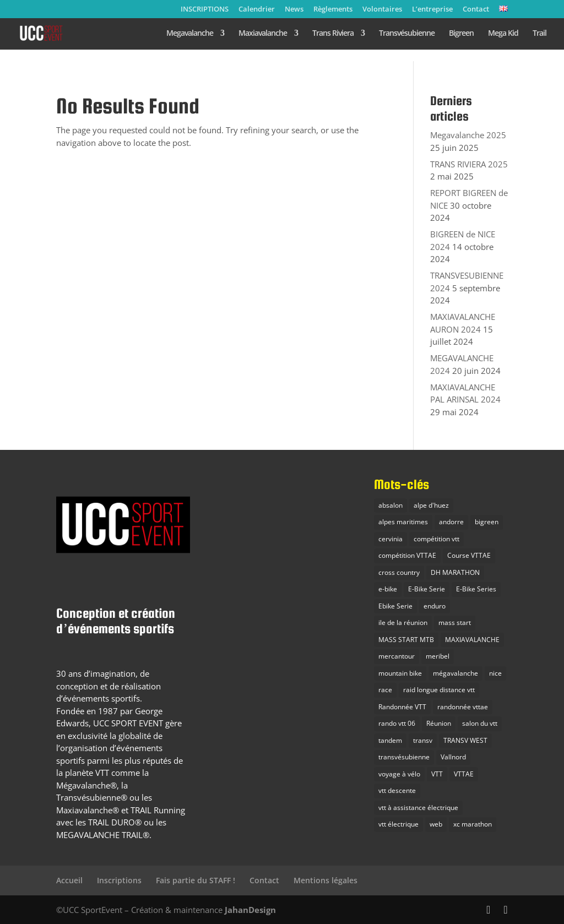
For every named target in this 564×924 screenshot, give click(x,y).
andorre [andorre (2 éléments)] (451, 522)
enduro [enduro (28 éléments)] (435, 606)
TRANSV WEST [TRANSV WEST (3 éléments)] (465, 740)
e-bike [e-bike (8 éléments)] (388, 589)
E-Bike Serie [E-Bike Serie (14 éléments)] (427, 589)
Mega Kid (503, 34)
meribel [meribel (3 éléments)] (438, 656)
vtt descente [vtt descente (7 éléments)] (397, 790)
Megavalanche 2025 (468, 135)
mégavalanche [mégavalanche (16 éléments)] (455, 673)
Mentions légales (326, 880)
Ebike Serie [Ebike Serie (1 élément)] (395, 606)
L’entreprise (432, 10)
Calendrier (257, 10)
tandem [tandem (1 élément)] (390, 740)
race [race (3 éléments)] (385, 690)
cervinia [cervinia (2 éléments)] (391, 539)
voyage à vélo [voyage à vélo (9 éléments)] (399, 774)
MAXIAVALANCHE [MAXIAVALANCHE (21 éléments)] (472, 640)
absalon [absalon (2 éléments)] (391, 505)
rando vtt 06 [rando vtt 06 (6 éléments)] (397, 723)
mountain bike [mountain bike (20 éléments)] (400, 673)
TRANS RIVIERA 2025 (469, 164)
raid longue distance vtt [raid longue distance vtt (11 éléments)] (439, 690)
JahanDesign (250, 910)
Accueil (69, 880)
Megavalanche (190, 34)
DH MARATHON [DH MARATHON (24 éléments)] (455, 572)
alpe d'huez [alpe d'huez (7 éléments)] (431, 505)
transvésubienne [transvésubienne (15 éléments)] (404, 757)
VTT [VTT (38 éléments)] (437, 774)
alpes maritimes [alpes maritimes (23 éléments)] (403, 522)
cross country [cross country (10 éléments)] (399, 572)
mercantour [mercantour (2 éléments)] (397, 656)
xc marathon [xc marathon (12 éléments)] (473, 824)
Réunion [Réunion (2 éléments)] (439, 723)
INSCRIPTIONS (205, 10)
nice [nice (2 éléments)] (495, 673)
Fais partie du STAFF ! (196, 880)
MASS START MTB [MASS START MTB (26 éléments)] (406, 640)
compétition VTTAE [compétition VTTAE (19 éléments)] (407, 555)
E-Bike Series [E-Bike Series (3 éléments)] (476, 589)
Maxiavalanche (263, 34)
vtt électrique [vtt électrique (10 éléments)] (398, 824)
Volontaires (382, 10)
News (294, 10)
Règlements (333, 10)
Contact (476, 10)
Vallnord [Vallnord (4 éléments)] (453, 757)
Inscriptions (119, 880)
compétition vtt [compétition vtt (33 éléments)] (436, 539)
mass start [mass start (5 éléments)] (455, 623)
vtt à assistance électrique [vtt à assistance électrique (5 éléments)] (418, 808)
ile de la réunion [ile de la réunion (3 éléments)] (403, 623)
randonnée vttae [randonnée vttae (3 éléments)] (463, 707)
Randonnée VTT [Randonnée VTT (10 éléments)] (402, 707)
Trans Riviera (333, 34)
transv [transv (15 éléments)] (423, 740)
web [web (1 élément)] (436, 824)
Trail (539, 34)
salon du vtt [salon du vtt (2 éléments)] (480, 723)
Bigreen (461, 34)
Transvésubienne (407, 34)
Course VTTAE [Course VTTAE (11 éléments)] (469, 555)
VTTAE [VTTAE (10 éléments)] (464, 774)
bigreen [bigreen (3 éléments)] (487, 522)
